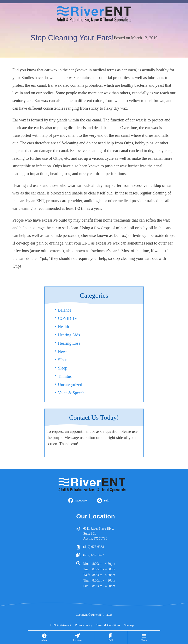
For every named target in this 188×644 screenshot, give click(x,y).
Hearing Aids (69, 335)
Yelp (106, 500)
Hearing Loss (69, 343)
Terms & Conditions (108, 625)
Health (63, 327)
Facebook (81, 500)
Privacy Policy (84, 625)
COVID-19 (67, 318)
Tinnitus (65, 376)
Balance (65, 310)
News (63, 351)
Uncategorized (70, 385)
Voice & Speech (71, 393)
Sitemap (129, 625)
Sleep (63, 368)
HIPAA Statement (61, 625)
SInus (63, 360)
